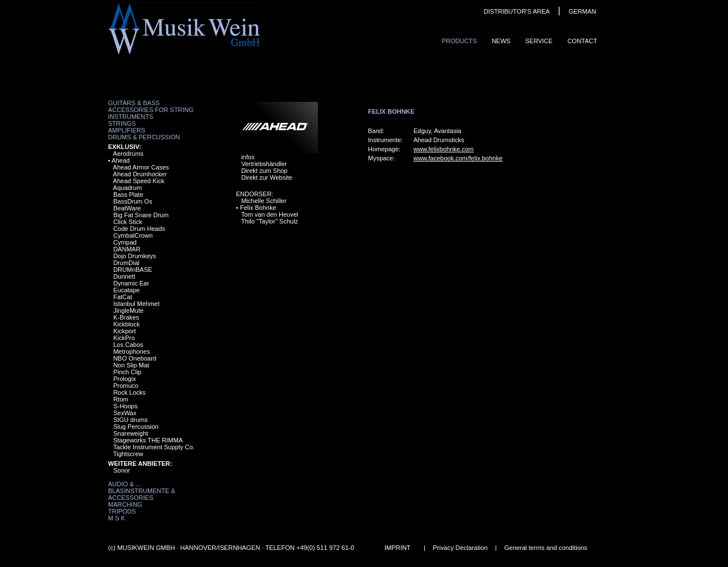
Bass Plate (128, 194)
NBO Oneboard (135, 358)
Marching (125, 504)
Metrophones (131, 351)
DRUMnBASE (133, 270)
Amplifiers (127, 130)
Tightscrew (128, 454)
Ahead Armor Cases (141, 167)
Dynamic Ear (131, 283)
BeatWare (127, 208)
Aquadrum (128, 188)
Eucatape (126, 290)
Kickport (125, 331)
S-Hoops (125, 406)
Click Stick (128, 222)
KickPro (124, 338)
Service (539, 41)
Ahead (121, 160)
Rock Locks (129, 392)
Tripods (122, 511)
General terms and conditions (546, 548)
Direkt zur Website (267, 177)
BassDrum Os (133, 201)
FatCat (123, 297)
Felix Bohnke (258, 208)
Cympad (125, 242)
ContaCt (582, 41)
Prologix (125, 379)
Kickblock (126, 324)
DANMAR (127, 249)
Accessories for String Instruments (151, 113)
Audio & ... (124, 484)
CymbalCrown (133, 235)
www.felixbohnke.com (444, 149)
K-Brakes (126, 317)
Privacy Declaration (460, 548)
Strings (122, 123)
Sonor (121, 470)
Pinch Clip (127, 372)
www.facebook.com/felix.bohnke (458, 158)
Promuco (126, 386)
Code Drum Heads (139, 229)
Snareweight (131, 433)
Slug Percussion (136, 427)
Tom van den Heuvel (270, 214)
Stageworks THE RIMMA (148, 440)
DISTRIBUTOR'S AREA (516, 11)
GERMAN (582, 11)
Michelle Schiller (264, 201)
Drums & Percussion (144, 137)
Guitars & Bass (134, 103)
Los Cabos (128, 345)
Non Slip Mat (131, 365)
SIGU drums (131, 420)
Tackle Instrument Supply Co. (154, 447)
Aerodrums (129, 154)
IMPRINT (398, 548)
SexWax (125, 413)
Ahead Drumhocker (140, 174)
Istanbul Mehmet (136, 304)
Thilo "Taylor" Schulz (270, 221)
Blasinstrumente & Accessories (142, 494)
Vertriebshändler (264, 164)
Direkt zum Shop (264, 171)
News (501, 41)
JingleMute (128, 311)
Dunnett (124, 276)
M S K (117, 518)
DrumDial (126, 263)
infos (248, 157)
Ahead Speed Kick (139, 181)
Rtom (121, 399)
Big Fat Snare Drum (141, 215)
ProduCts (460, 41)
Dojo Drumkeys (135, 256)
